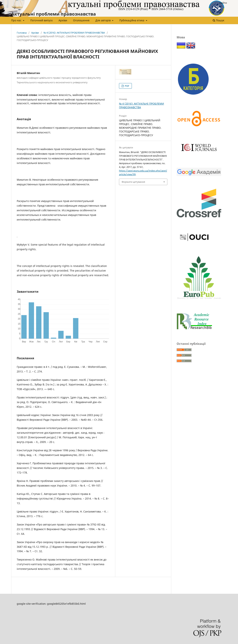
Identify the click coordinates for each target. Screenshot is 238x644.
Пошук (218, 20)
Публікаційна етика (132, 20)
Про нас (17, 20)
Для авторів (103, 20)
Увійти (223, 3)
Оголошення (81, 20)
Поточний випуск (41, 20)
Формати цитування (133, 182)
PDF (127, 86)
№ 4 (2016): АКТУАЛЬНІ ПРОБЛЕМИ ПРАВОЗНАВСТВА (74, 33)
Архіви (63, 20)
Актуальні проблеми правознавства (54, 14)
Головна (22, 33)
